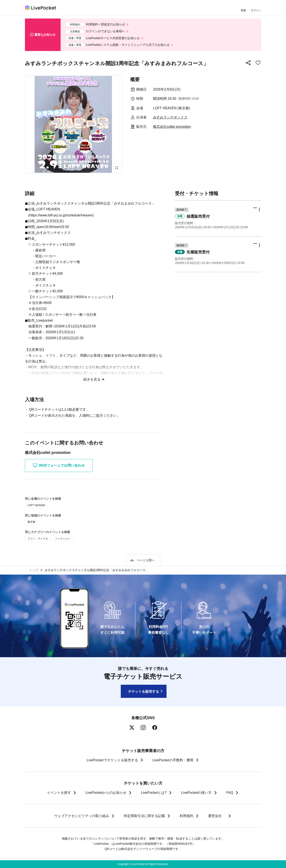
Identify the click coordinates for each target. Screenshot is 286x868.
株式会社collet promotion (172, 127)
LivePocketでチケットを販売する (112, 760)
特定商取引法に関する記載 (144, 816)
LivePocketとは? (154, 793)
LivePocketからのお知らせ (106, 793)
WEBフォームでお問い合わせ (59, 465)
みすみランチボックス (170, 117)
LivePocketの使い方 (196, 793)
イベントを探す (59, 793)
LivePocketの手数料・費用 (173, 760)
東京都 (31, 522)
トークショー (63, 539)
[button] (218, 218)
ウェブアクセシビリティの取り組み (82, 816)
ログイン (256, 10)
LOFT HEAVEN (36, 505)
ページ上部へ (146, 560)
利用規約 (187, 816)
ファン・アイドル (38, 539)
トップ (34, 570)
